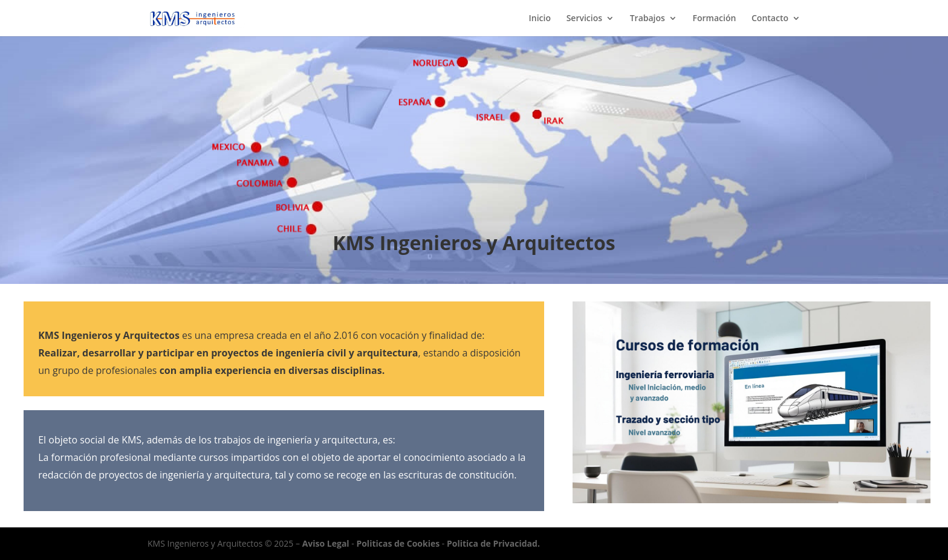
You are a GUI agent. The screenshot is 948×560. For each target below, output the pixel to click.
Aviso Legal (326, 543)
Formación (715, 19)
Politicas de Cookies (398, 543)
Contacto (770, 19)
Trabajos (648, 19)
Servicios (584, 19)
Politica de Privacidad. (493, 543)
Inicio (540, 19)
